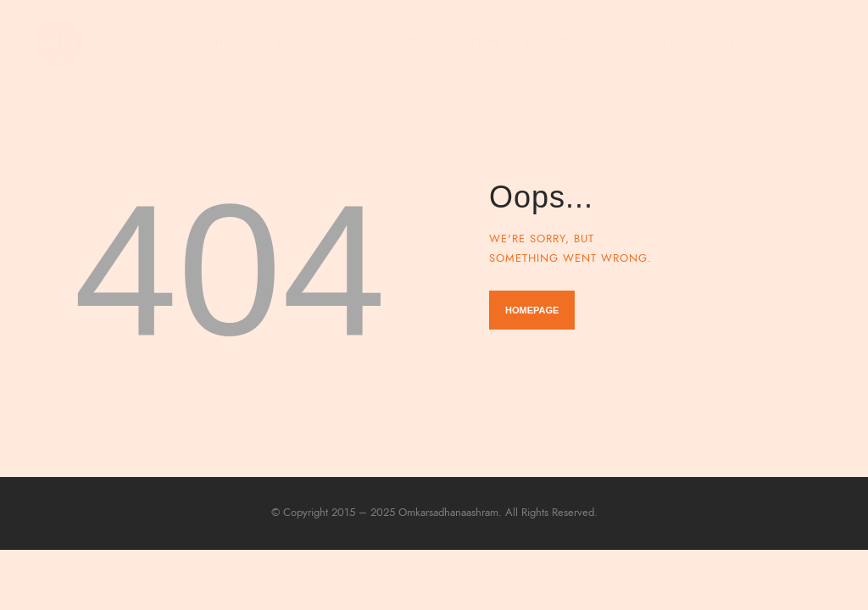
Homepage (532, 310)
